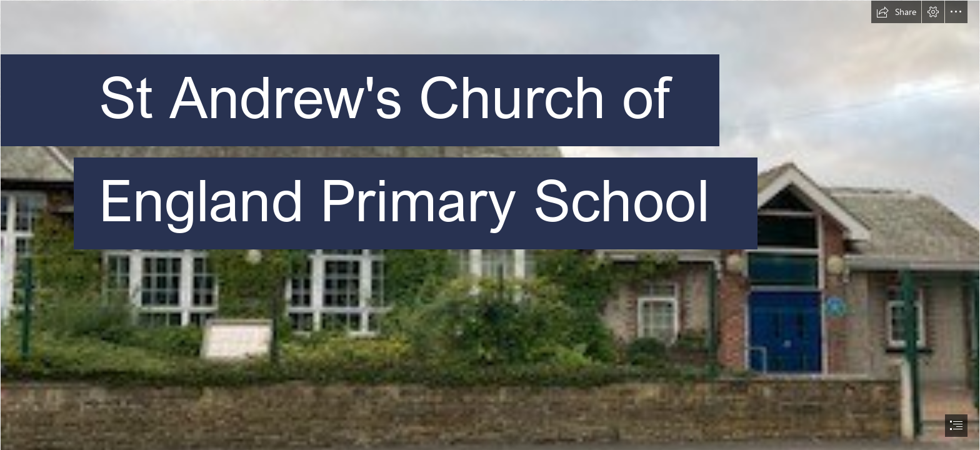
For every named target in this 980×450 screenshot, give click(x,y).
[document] (490, 225)
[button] (896, 12)
